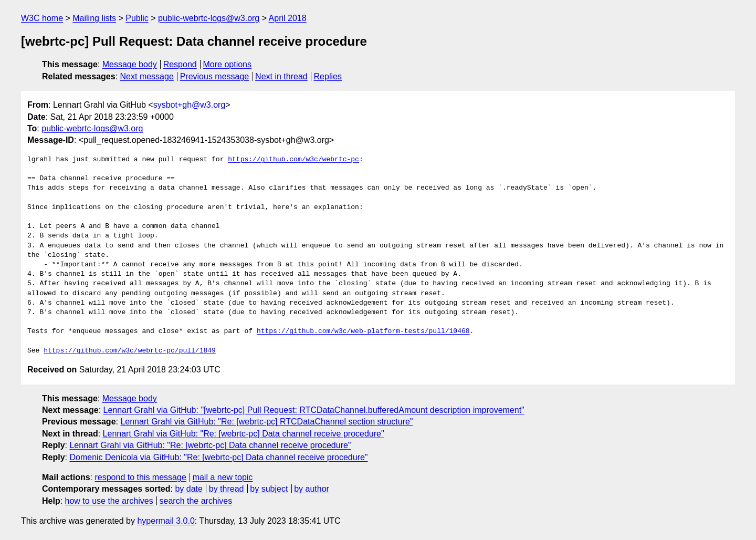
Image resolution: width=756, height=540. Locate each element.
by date (188, 489)
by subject (269, 489)
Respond (180, 64)
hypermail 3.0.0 (166, 521)
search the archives (196, 501)
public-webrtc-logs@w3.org (209, 18)
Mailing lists (94, 18)
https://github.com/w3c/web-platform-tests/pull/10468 (363, 331)
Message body (130, 64)
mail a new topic (223, 477)
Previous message (215, 76)
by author (312, 489)
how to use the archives (109, 501)
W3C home (42, 18)
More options (228, 64)
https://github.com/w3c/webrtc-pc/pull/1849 (130, 351)
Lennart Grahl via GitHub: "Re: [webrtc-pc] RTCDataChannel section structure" (266, 422)
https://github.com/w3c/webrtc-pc (293, 160)
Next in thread (281, 76)
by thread (227, 489)
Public (137, 18)
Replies (328, 76)
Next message (147, 76)
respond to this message (140, 477)
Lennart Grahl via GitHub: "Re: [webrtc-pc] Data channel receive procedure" (244, 434)
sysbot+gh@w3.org (190, 105)
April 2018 (288, 18)
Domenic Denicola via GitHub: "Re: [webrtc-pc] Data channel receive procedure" (218, 457)
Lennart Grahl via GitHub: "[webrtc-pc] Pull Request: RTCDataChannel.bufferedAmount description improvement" (314, 410)
